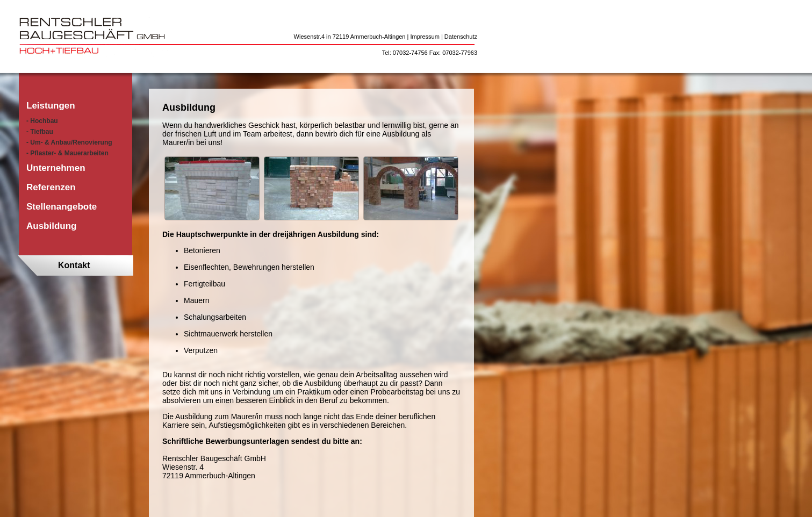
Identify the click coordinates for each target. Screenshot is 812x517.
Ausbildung (51, 226)
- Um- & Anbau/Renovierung (69, 142)
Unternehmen (56, 168)
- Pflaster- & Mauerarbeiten (67, 153)
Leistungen (51, 106)
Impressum (425, 37)
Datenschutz (461, 37)
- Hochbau (42, 121)
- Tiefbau (40, 132)
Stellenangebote (62, 207)
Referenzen (51, 187)
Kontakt (74, 265)
